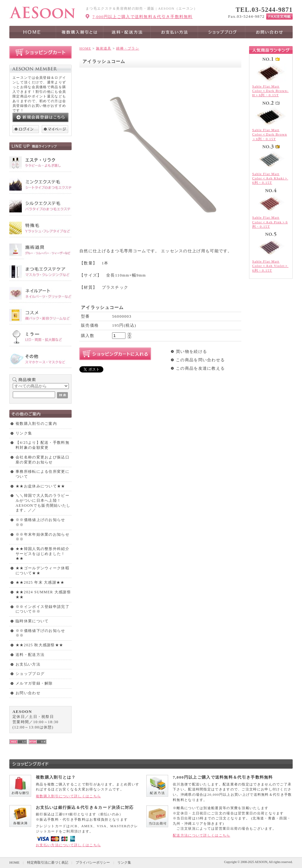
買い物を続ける (191, 351)
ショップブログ (30, 674)
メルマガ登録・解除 (34, 683)
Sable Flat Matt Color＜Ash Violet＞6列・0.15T (270, 266)
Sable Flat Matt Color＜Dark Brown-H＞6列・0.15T (270, 91)
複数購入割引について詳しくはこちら (68, 796)
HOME (85, 48)
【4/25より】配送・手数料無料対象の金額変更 (42, 445)
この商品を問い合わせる (200, 360)
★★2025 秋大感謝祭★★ (39, 645)
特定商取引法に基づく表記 (48, 862)
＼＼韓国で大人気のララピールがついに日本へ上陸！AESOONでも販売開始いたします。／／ (43, 503)
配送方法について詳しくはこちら (202, 835)
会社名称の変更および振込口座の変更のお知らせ (42, 460)
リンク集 (24, 433)
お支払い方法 (28, 664)
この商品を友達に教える (200, 368)
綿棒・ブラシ (128, 48)
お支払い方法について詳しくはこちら (68, 845)
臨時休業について (32, 621)
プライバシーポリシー (93, 862)
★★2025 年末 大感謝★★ (40, 582)
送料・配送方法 (30, 655)
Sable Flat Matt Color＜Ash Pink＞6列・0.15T (270, 222)
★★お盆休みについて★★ (40, 486)
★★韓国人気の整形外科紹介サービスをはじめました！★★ (42, 554)
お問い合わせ (28, 693)
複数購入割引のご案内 (36, 424)
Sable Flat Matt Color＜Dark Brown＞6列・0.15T (270, 134)
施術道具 (104, 48)
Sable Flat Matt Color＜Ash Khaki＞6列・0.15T (270, 178)
